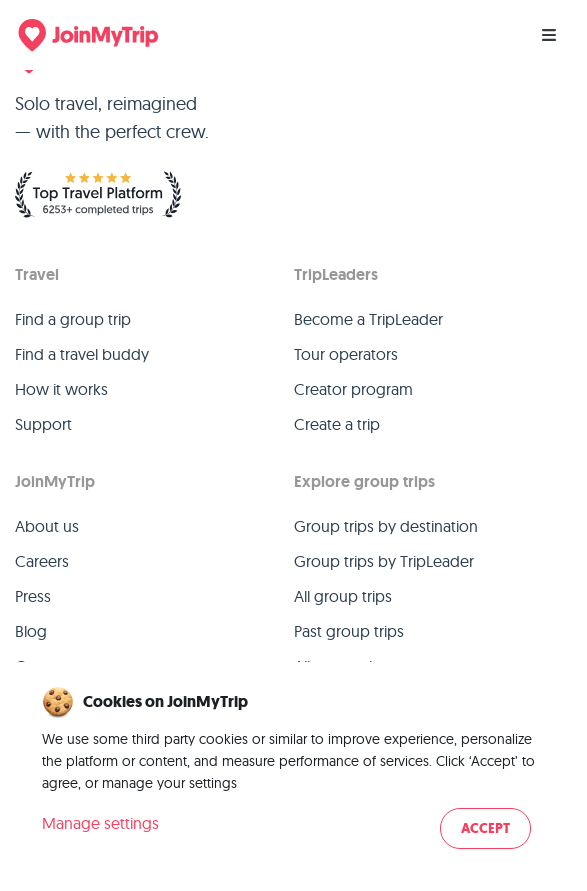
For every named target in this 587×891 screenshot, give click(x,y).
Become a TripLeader (368, 319)
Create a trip (337, 424)
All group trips (343, 596)
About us (47, 526)
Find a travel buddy (82, 354)
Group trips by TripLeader (384, 561)
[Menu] (549, 35)
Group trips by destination (386, 526)
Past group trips (349, 631)
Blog (31, 631)
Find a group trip (73, 319)
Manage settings (100, 823)
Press (33, 596)
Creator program (353, 389)
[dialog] (293, 769)
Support (43, 424)
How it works (61, 389)
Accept (485, 828)
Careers (42, 561)
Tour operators (346, 354)
